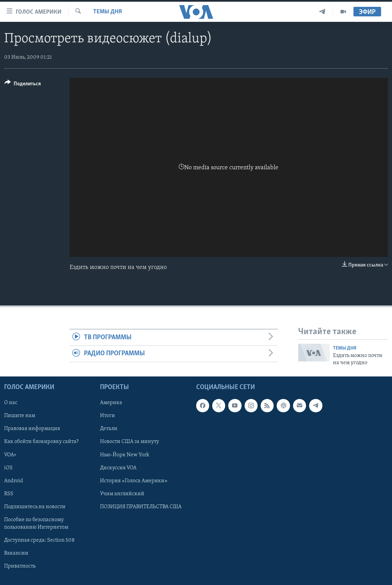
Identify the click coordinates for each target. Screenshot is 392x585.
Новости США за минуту (129, 442)
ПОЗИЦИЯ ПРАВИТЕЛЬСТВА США (141, 507)
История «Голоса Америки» (134, 481)
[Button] (23, 85)
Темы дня (107, 12)
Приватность (20, 566)
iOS (8, 468)
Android (14, 481)
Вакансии (16, 553)
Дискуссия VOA (118, 468)
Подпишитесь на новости (35, 507)
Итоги (107, 416)
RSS (9, 494)
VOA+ (10, 455)
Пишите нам (20, 416)
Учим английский (122, 494)
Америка (111, 403)
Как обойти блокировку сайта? (41, 442)
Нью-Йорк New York (125, 455)
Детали (109, 429)
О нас (11, 403)
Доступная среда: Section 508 (39, 540)
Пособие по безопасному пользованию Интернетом (36, 524)
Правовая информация (32, 429)
